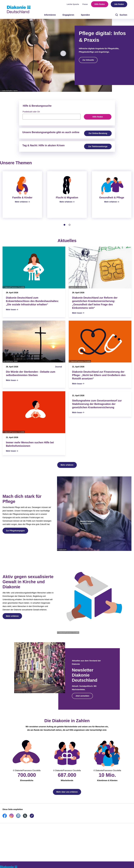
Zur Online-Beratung (98, 133)
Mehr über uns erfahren (67, 794)
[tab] (64, 227)
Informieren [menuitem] (50, 15)
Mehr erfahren (67, 467)
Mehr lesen (11, 312)
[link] (5, 820)
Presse (85, 4)
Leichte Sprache (73, 4)
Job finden (119, 4)
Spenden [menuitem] (85, 15)
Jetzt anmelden (82, 698)
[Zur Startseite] (19, 9)
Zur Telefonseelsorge (98, 146)
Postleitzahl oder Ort (31, 112)
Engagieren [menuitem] (68, 15)
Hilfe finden (100, 4)
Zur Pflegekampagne (15, 533)
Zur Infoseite (88, 60)
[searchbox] (52, 117)
